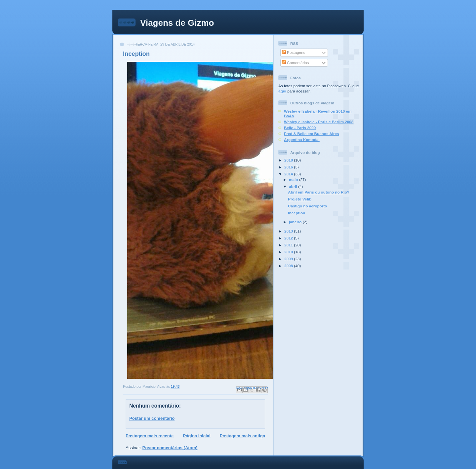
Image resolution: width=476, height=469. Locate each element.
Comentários (296, 63)
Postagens (294, 52)
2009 (289, 259)
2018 (289, 160)
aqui (282, 91)
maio (294, 180)
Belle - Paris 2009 (300, 128)
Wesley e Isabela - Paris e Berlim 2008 (319, 122)
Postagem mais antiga (242, 436)
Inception (297, 213)
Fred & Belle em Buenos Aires (312, 134)
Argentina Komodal (302, 140)
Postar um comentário (152, 418)
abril (294, 186)
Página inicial (197, 436)
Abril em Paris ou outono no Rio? (319, 192)
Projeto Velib (300, 199)
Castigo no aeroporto (307, 206)
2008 (289, 266)
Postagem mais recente (150, 436)
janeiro (296, 222)
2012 (289, 238)
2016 (289, 167)
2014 (289, 174)
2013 (289, 231)
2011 (289, 245)
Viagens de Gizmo (177, 23)
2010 (289, 252)
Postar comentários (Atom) (170, 448)
